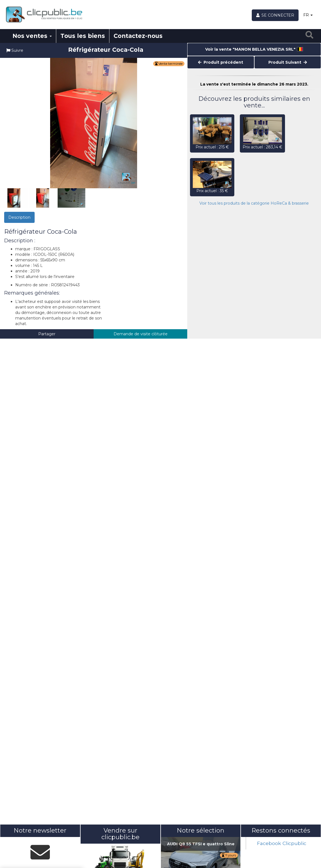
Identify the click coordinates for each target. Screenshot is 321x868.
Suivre (15, 50)
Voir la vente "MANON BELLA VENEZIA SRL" (254, 49)
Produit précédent (221, 62)
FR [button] (308, 15)
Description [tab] (19, 217)
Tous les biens (83, 36)
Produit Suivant (288, 62)
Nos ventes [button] (32, 36)
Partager (47, 334)
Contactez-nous (138, 36)
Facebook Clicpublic (282, 843)
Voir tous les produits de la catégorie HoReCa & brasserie (254, 203)
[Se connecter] (275, 15)
